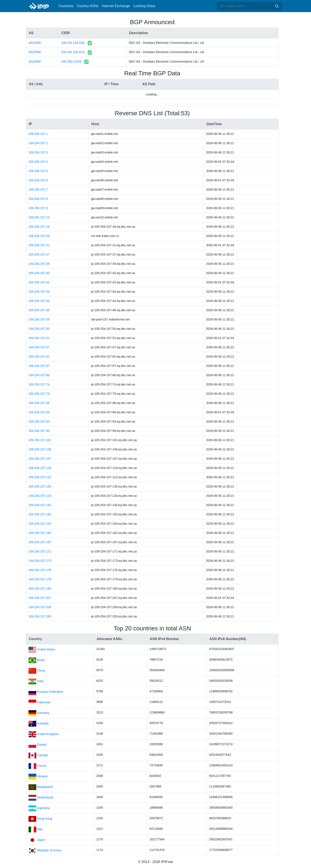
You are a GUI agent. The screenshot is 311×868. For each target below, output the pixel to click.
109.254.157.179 (40, 579)
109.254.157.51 (39, 338)
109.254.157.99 (39, 431)
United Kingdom (48, 734)
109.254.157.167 (40, 542)
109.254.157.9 (38, 208)
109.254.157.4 (38, 162)
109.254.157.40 (39, 273)
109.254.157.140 (40, 505)
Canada (42, 755)
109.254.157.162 (40, 533)
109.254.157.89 (39, 412)
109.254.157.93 (39, 421)
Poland (42, 745)
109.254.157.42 (39, 282)
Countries (66, 6)
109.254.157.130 (40, 486)
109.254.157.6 (38, 180)
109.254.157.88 (39, 403)
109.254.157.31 (39, 245)
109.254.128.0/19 (73, 52)
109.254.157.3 (38, 152)
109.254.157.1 (38, 134)
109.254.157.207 (40, 598)
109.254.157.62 (39, 357)
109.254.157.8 (38, 199)
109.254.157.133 (40, 496)
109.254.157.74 (39, 384)
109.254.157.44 (39, 301)
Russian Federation (50, 692)
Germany (43, 713)
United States (46, 649)
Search (277, 6)
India (40, 681)
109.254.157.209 (40, 607)
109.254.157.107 (40, 459)
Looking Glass (144, 6)
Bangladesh (45, 787)
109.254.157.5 (38, 171)
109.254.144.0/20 (73, 43)
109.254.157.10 (39, 217)
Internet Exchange (116, 6)
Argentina (43, 808)
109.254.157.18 (39, 227)
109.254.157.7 (38, 189)
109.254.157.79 (39, 394)
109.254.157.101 (40, 440)
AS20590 (35, 43)
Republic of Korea (49, 850)
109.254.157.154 (40, 524)
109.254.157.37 (39, 254)
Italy (40, 829)
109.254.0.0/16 (71, 62)
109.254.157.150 (40, 514)
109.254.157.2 (38, 143)
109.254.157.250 (40, 616)
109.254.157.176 (40, 570)
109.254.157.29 (39, 236)
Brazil (41, 660)
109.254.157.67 (39, 366)
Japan (41, 840)
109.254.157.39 (39, 264)
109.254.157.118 (40, 468)
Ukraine (42, 776)
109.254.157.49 (39, 319)
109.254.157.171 (40, 551)
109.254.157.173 (40, 561)
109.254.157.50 (39, 329)
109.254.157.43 (39, 292)
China (41, 671)
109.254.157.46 (39, 310)
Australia (43, 723)
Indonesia (44, 702)
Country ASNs (87, 6)
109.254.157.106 (40, 449)
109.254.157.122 (40, 477)
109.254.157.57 (39, 347)
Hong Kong (44, 819)
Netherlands (45, 797)
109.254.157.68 (39, 375)
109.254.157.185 (40, 589)
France (42, 766)
